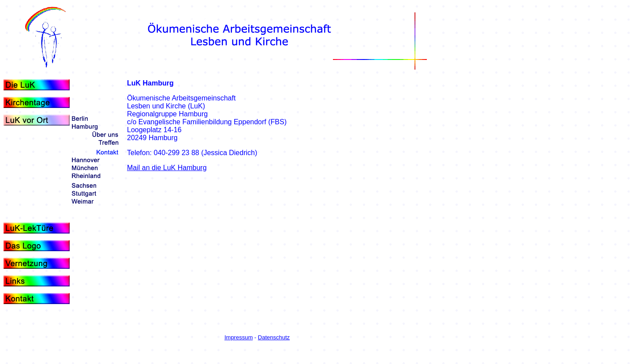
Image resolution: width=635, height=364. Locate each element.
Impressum (239, 337)
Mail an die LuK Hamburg (167, 168)
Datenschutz (274, 337)
